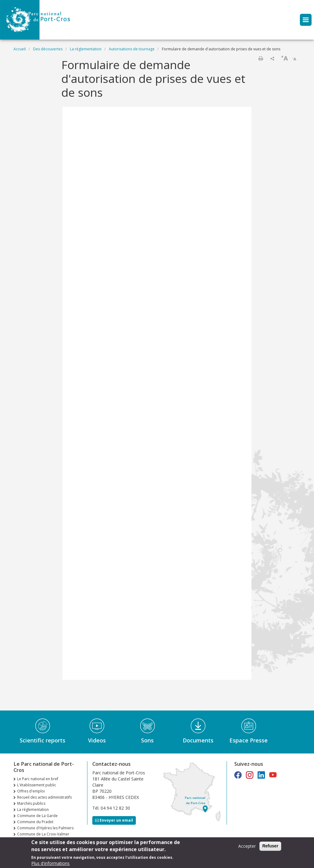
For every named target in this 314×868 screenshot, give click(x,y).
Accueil (20, 49)
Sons (147, 740)
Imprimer (261, 58)
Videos (97, 740)
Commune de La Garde (37, 816)
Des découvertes (48, 49)
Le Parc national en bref (38, 779)
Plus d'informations (50, 863)
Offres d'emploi (31, 791)
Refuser (270, 846)
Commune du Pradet (35, 822)
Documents (198, 740)
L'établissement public (37, 785)
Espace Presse (249, 740)
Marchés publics (31, 803)
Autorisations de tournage (132, 49)
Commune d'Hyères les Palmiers (45, 828)
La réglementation (86, 49)
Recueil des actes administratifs (44, 797)
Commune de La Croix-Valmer (43, 834)
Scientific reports (42, 740)
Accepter (247, 846)
